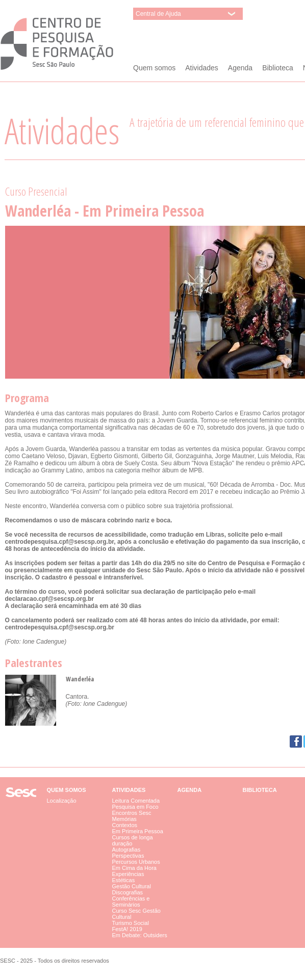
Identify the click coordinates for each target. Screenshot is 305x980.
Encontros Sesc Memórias (132, 816)
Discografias (128, 892)
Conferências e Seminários (131, 902)
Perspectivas (128, 856)
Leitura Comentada (136, 801)
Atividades (202, 68)
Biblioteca (278, 68)
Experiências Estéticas (128, 877)
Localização (62, 801)
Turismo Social (131, 923)
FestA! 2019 (127, 929)
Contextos (125, 825)
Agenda (240, 68)
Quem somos (154, 68)
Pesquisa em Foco (135, 807)
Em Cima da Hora (134, 868)
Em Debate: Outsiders (140, 935)
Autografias (126, 850)
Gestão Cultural (132, 886)
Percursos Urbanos (136, 862)
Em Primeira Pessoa (138, 831)
